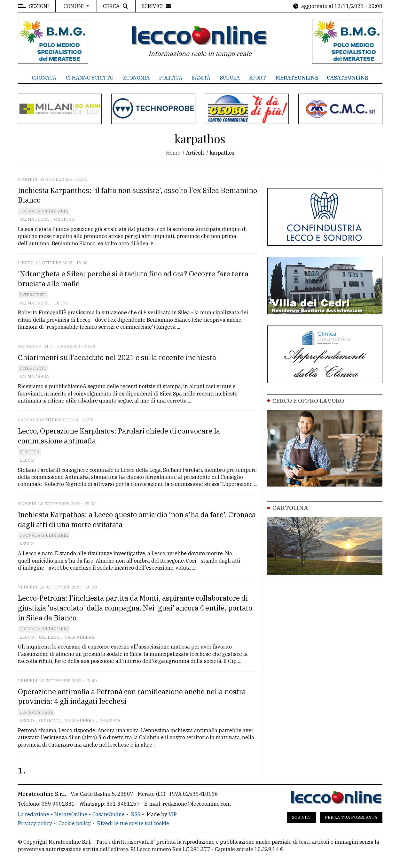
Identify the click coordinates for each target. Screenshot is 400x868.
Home (173, 153)
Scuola (230, 78)
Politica (171, 78)
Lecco (61, 303)
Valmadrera (34, 219)
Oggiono (64, 219)
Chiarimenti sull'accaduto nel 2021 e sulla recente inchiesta (117, 357)
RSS (136, 814)
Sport (258, 78)
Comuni (74, 6)
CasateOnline (348, 78)
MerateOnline (297, 78)
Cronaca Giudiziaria (44, 211)
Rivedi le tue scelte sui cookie (133, 823)
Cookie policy (75, 823)
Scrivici (301, 817)
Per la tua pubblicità (351, 817)
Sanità (201, 78)
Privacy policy (35, 823)
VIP (173, 814)
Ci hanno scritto (90, 78)
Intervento (33, 295)
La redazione (34, 814)
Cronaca (44, 78)
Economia (136, 78)
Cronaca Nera (36, 712)
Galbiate (49, 637)
